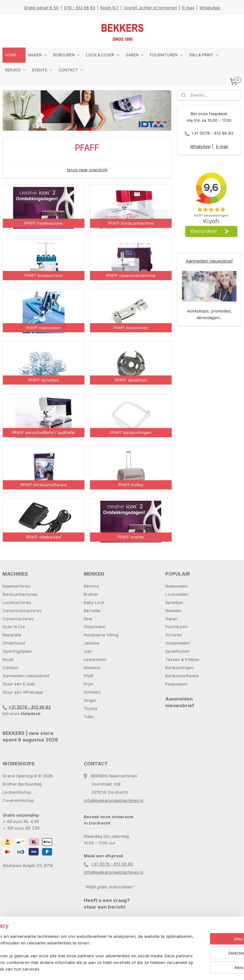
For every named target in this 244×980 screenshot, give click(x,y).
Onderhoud (14, 643)
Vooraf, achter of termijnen (150, 8)
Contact (10, 667)
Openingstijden (17, 651)
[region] (80, 950)
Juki (88, 651)
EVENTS (43, 70)
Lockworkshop (17, 792)
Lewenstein (95, 659)
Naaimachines (17, 586)
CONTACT (71, 70)
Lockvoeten (177, 594)
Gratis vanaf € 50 (41, 8)
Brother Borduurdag (22, 784)
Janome (92, 643)
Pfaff (88, 676)
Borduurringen (179, 667)
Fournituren (176, 627)
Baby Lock (94, 602)
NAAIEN (38, 55)
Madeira (92, 667)
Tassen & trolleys (182, 659)
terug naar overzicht (87, 170)
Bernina (91, 586)
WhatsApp (210, 8)
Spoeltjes (174, 602)
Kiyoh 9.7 (109, 8)
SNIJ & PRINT (204, 55)
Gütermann (95, 627)
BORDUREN (67, 55)
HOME (14, 55)
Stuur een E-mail (19, 684)
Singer (90, 700)
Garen (171, 619)
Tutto (89, 717)
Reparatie (12, 635)
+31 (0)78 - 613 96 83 (212, 133)
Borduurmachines (20, 594)
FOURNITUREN (167, 55)
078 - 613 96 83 (79, 8)
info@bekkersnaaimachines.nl (113, 800)
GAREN (135, 55)
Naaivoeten (176, 586)
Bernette (92, 611)
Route (8, 659)
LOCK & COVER (103, 55)
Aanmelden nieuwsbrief (209, 261)
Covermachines (18, 619)
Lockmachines (17, 602)
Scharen (174, 635)
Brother (91, 594)
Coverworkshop (18, 800)
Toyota (91, 708)
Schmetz (92, 692)
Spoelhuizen (177, 651)
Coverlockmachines (22, 611)
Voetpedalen (178, 643)
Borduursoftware (182, 676)
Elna (88, 619)
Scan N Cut (14, 627)
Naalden (173, 611)
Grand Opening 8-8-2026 (28, 776)
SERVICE (16, 70)
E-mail (188, 8)
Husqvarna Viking (101, 635)
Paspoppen (176, 684)
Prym (89, 684)
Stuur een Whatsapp (23, 692)
